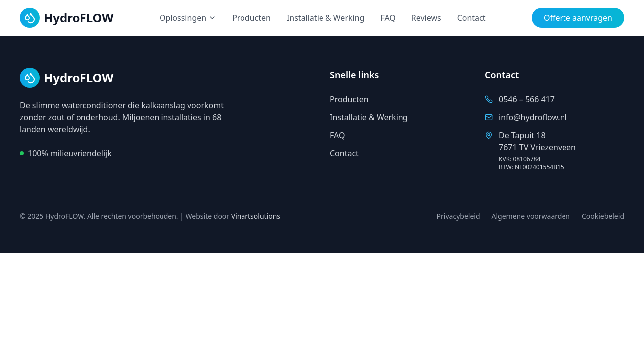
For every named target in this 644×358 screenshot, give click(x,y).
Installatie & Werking (326, 18)
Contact (472, 18)
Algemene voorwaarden (531, 216)
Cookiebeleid (603, 216)
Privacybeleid (458, 216)
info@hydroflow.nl (533, 117)
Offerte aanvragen (578, 18)
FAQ (388, 18)
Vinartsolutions (256, 216)
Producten (251, 18)
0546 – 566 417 (527, 99)
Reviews (426, 18)
